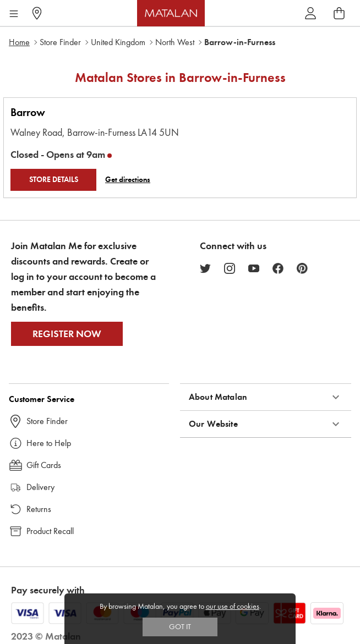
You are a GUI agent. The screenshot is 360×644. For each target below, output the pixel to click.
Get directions (128, 180)
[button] (266, 397)
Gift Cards (44, 465)
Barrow (28, 112)
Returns (39, 509)
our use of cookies (233, 606)
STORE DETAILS (54, 180)
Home (19, 42)
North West (175, 42)
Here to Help (49, 443)
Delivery (40, 487)
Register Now (67, 334)
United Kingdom (118, 42)
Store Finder (60, 42)
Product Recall (50, 531)
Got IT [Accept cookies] (180, 627)
